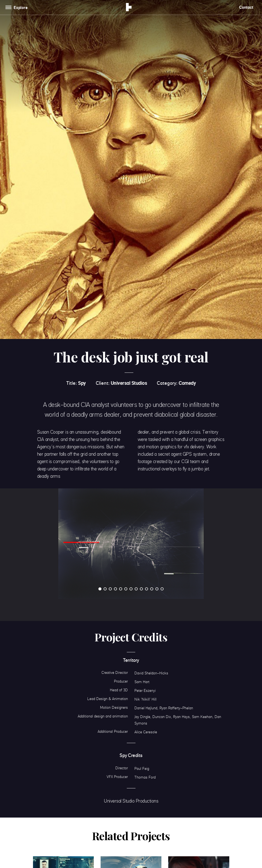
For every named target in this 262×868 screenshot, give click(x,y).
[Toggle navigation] (18, 7)
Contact (246, 7)
